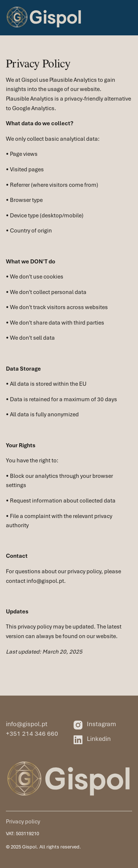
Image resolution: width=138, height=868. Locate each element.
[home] (44, 17)
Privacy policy (23, 822)
